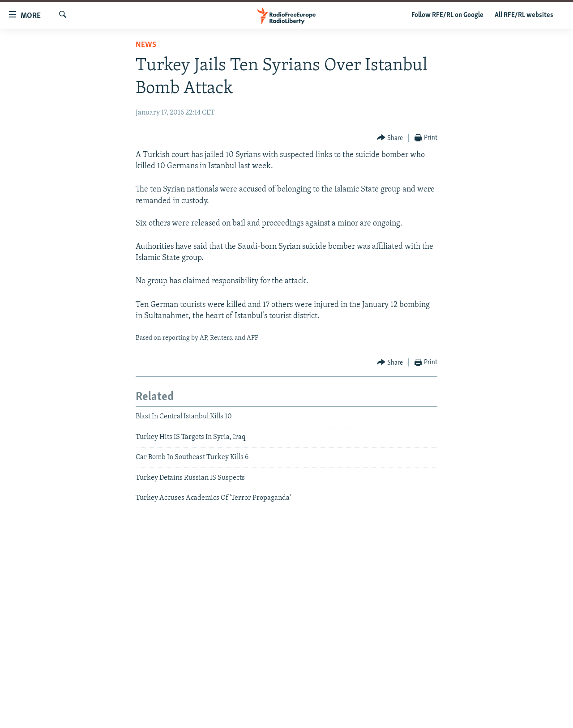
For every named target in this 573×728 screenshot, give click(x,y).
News (146, 45)
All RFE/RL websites (524, 15)
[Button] (390, 138)
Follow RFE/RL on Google (447, 15)
